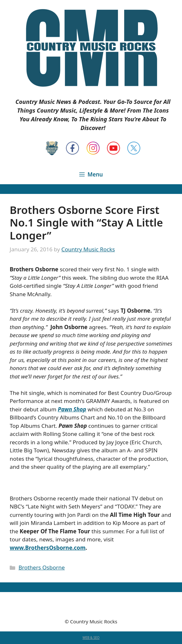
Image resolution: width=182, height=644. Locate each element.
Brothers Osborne (42, 567)
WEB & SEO (91, 638)
